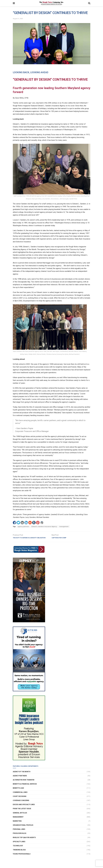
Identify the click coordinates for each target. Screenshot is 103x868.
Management (18, 820)
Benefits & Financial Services (25, 787)
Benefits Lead (18, 791)
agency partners (23, 527)
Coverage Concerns (21, 804)
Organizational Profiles (23, 828)
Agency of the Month (22, 775)
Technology (18, 849)
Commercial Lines (20, 795)
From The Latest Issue (22, 812)
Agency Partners (20, 779)
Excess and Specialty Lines (24, 808)
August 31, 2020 (18, 19)
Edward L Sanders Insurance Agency (44, 527)
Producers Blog (20, 837)
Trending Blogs (19, 853)
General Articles (20, 816)
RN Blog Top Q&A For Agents (24, 841)
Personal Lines (19, 833)
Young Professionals (22, 857)
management (64, 527)
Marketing (17, 824)
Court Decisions (20, 800)
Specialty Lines (19, 845)
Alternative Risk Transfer (24, 783)
